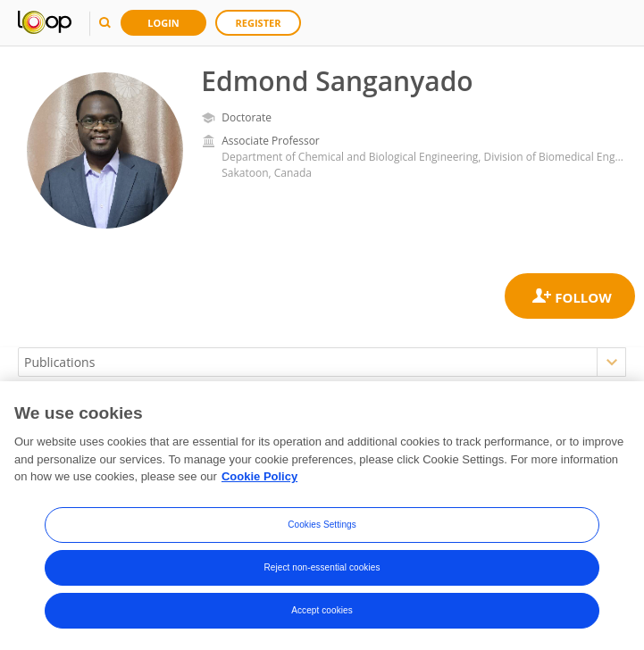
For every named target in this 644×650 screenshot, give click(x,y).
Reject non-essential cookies (322, 567)
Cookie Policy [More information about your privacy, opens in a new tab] (259, 477)
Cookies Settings (322, 525)
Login (163, 23)
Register (259, 23)
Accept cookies (322, 610)
